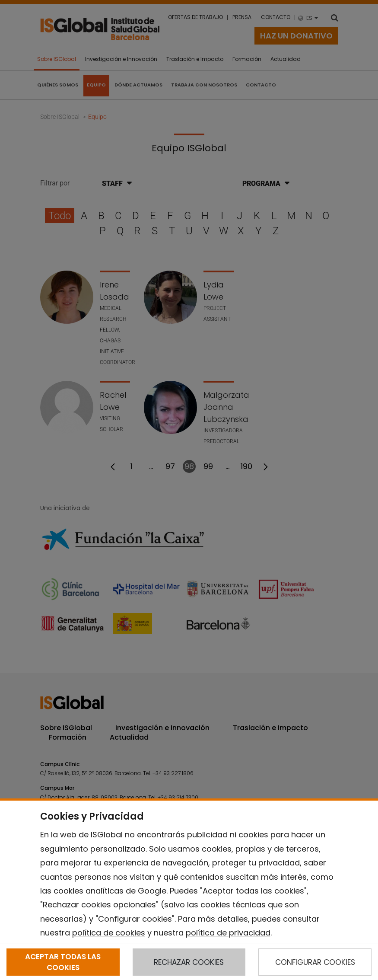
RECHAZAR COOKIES (189, 962)
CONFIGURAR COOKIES (315, 962)
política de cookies (109, 933)
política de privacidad (228, 933)
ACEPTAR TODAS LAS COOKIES (63, 962)
